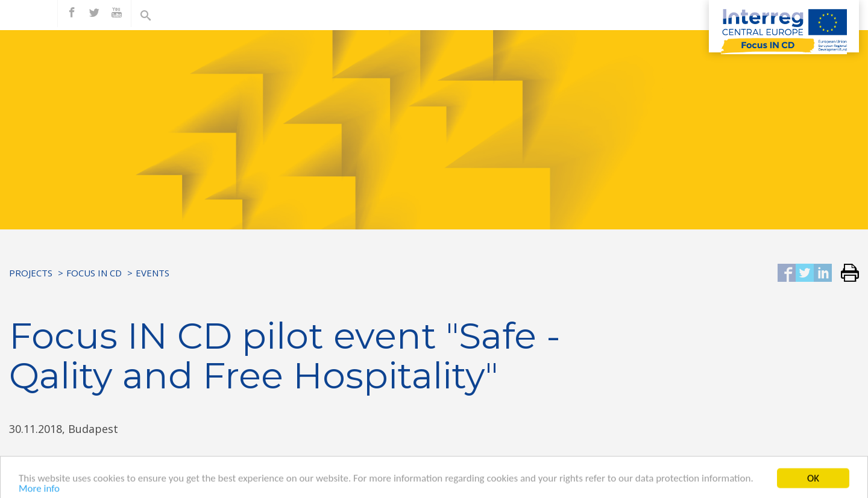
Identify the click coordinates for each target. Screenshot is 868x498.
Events (153, 273)
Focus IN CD (94, 273)
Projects (31, 273)
